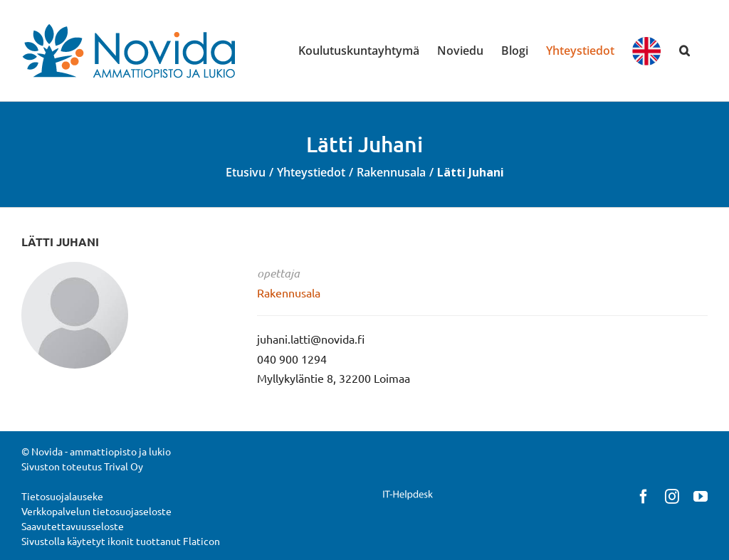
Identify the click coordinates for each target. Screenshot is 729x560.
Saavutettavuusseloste (73, 526)
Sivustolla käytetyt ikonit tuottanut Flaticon (121, 541)
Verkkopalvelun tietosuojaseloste (96, 511)
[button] (685, 51)
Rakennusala (289, 292)
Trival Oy (124, 466)
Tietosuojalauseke (62, 496)
